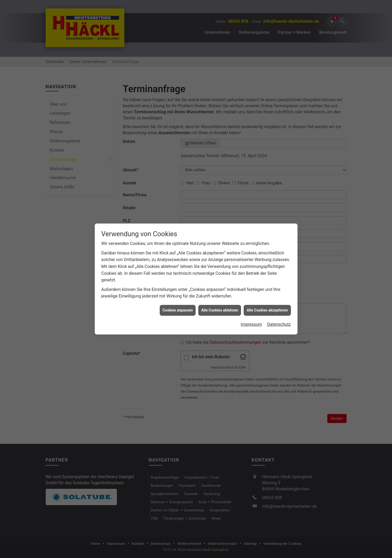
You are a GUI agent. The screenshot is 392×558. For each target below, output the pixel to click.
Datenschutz (279, 280)
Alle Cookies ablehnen (220, 266)
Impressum (251, 280)
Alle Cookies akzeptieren (267, 266)
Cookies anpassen (178, 266)
